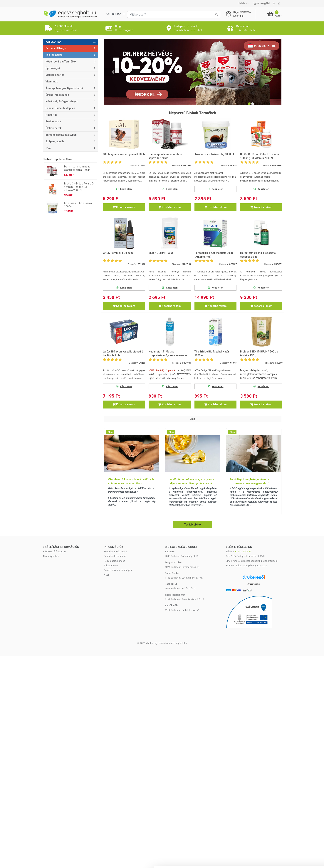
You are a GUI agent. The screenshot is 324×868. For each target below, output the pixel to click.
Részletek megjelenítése (220, 599)
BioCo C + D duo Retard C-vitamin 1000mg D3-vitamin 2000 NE (79, 187)
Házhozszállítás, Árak (54, 551)
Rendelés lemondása (115, 556)
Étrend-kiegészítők (57, 95)
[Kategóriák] (115, 14)
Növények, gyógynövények (62, 101)
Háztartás (51, 115)
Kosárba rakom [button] (124, 207)
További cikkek (193, 525)
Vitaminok (52, 82)
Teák (48, 148)
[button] (113, 72)
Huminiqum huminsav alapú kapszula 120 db (77, 168)
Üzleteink (243, 3)
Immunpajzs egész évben (61, 135)
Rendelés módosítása (115, 551)
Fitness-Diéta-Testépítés (60, 108)
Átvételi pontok (51, 556)
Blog (110, 432)
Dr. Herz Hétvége (56, 48)
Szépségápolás (55, 141)
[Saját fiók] (241, 14)
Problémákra (53, 121)
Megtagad (283, 599)
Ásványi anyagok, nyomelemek (64, 88)
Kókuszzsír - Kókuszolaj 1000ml (78, 205)
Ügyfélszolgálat (261, 3)
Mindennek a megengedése (284, 575)
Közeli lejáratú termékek (61, 62)
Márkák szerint (55, 75)
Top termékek (54, 55)
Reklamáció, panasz (114, 561)
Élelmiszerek (53, 128)
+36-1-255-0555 (243, 551)
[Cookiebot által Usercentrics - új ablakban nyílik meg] (33, 601)
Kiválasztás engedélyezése (284, 587)
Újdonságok (53, 68)
